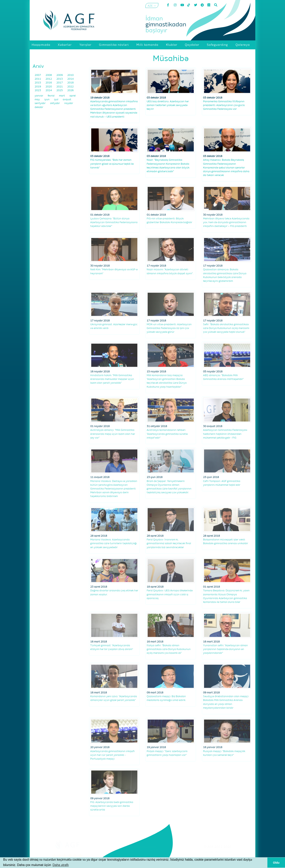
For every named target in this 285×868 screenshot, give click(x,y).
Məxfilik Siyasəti (218, 857)
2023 (38, 90)
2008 (49, 75)
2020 (49, 87)
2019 (38, 87)
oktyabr (55, 103)
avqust (67, 100)
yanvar (39, 96)
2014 (70, 79)
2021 (60, 87)
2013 (60, 79)
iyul (56, 100)
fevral (51, 96)
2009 (60, 75)
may (38, 100)
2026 (70, 90)
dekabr (39, 107)
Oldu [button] (276, 863)
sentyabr (40, 103)
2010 (70, 75)
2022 (70, 87)
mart (62, 96)
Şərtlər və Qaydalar (218, 852)
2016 (49, 83)
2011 (38, 79)
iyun (47, 100)
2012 (49, 79)
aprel (73, 96)
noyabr (69, 103)
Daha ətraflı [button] (61, 865)
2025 (60, 90)
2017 (60, 83)
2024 (49, 90)
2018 (70, 83)
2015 (38, 83)
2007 (38, 75)
